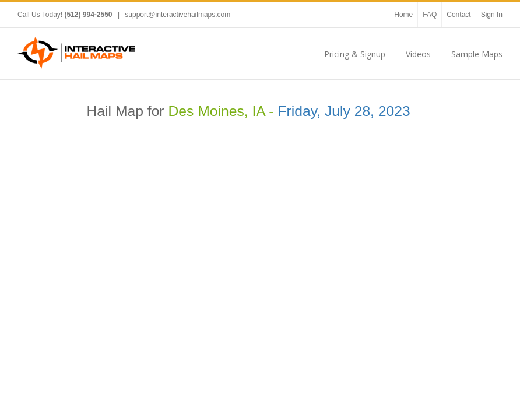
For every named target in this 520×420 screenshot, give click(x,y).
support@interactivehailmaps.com (178, 15)
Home (403, 15)
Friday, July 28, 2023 (344, 111)
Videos (418, 54)
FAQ (430, 15)
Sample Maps (477, 54)
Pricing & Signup (355, 54)
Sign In (492, 15)
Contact (458, 15)
